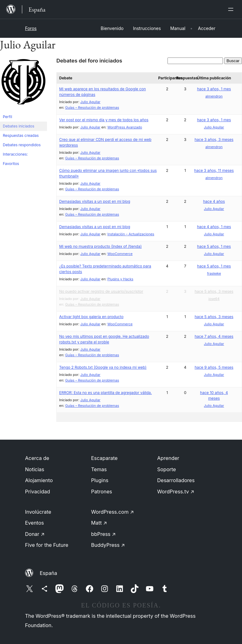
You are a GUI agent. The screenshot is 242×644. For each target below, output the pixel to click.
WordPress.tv (176, 492)
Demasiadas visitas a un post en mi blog (95, 201)
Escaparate (104, 458)
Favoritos (11, 164)
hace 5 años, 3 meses (214, 291)
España (48, 573)
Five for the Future (47, 545)
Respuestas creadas (21, 135)
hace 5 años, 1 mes (214, 246)
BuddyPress (108, 545)
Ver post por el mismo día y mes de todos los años (104, 120)
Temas (99, 469)
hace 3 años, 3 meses (214, 140)
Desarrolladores (176, 480)
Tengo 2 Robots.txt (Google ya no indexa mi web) (103, 367)
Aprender (168, 458)
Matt (99, 523)
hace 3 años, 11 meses (214, 170)
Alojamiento (39, 480)
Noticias (35, 469)
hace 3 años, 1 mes (214, 89)
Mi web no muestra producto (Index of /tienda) (100, 246)
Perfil (8, 117)
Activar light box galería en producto (91, 317)
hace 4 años (214, 201)
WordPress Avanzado (125, 127)
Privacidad (38, 492)
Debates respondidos (22, 145)
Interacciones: (15, 154)
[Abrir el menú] (232, 9)
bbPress (103, 534)
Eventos (34, 523)
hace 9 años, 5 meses (214, 367)
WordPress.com (113, 512)
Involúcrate (38, 512)
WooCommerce (120, 254)
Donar (35, 534)
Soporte (167, 469)
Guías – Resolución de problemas (92, 107)
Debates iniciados (19, 126)
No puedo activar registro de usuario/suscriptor (101, 291)
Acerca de (37, 458)
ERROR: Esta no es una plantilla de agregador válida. (106, 393)
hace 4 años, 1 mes (214, 227)
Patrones (102, 492)
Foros (31, 28)
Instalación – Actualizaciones (131, 234)
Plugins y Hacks (120, 279)
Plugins (100, 480)
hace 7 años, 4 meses (214, 336)
